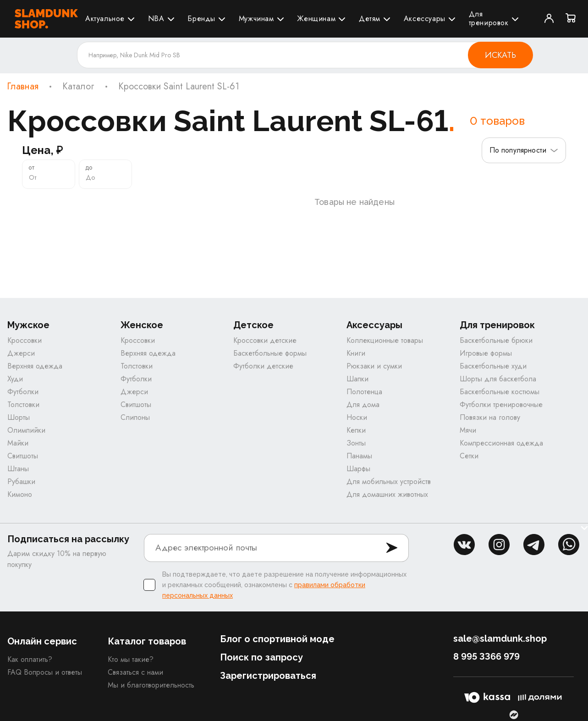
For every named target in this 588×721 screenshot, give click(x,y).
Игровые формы (486, 353)
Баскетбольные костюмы (500, 392)
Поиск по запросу (261, 657)
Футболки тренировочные (501, 405)
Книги (356, 353)
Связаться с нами (135, 672)
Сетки (469, 456)
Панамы (359, 456)
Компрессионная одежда (501, 443)
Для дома (363, 405)
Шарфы (358, 469)
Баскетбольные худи (493, 366)
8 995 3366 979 (486, 656)
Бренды (201, 19)
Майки (18, 443)
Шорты (19, 417)
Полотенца (364, 392)
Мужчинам (256, 19)
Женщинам (316, 19)
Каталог (78, 87)
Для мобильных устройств (389, 482)
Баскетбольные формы (270, 353)
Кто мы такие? (131, 659)
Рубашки (21, 482)
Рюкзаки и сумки (374, 366)
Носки (357, 417)
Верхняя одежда (35, 366)
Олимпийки (26, 430)
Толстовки (23, 405)
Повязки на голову (490, 417)
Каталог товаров (147, 641)
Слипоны (135, 417)
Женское (142, 325)
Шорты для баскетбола (498, 379)
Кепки (356, 430)
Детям (370, 19)
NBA (156, 19)
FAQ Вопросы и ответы (45, 672)
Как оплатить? (30, 659)
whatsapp (569, 545)
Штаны (18, 469)
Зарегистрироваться (268, 676)
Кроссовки (25, 340)
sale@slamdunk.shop (500, 638)
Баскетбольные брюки (496, 340)
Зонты (356, 443)
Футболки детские (263, 366)
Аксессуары (425, 19)
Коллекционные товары (385, 340)
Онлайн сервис (42, 641)
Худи (15, 379)
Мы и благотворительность (151, 685)
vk (464, 545)
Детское (253, 325)
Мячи (468, 430)
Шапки (357, 379)
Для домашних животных (387, 494)
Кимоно (20, 494)
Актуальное (105, 19)
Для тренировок (489, 18)
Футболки (23, 392)
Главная (23, 87)
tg (534, 545)
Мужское (28, 325)
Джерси (21, 353)
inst (499, 545)
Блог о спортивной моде (277, 639)
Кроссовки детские (265, 340)
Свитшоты (23, 456)
